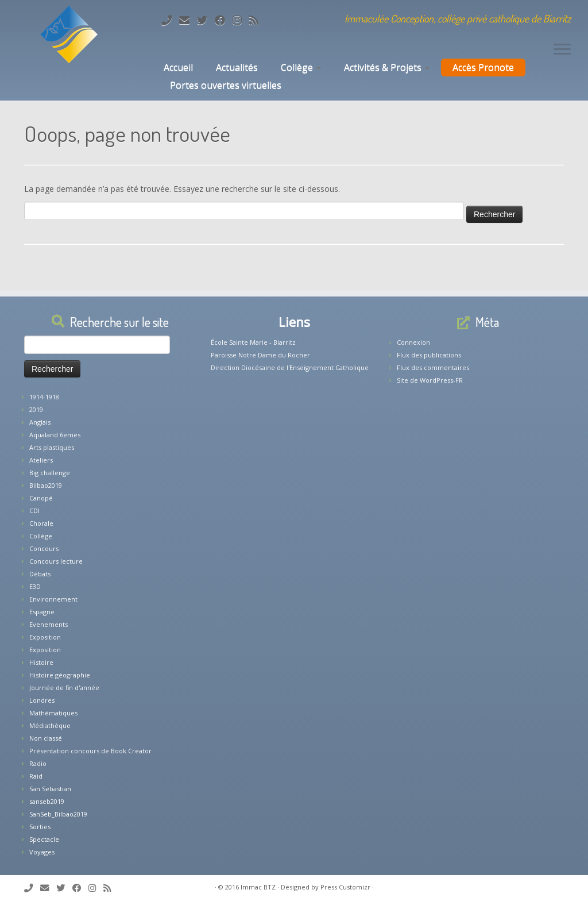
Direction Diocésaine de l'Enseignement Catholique (290, 367)
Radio (38, 763)
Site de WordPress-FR (430, 380)
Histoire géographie (60, 675)
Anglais (40, 422)
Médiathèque (50, 725)
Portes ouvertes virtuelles (226, 85)
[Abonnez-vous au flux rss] (258, 20)
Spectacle (44, 839)
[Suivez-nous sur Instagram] (241, 20)
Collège (301, 67)
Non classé (46, 738)
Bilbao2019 (46, 485)
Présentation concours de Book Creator (90, 751)
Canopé (41, 498)
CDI (34, 511)
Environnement (53, 599)
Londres (42, 700)
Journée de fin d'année (64, 688)
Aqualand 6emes (55, 435)
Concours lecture (56, 561)
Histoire (41, 662)
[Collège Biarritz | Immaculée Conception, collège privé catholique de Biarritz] (69, 34)
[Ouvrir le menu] (562, 50)
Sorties (40, 827)
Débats (40, 574)
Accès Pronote (483, 67)
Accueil (177, 67)
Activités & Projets (387, 67)
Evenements (49, 624)
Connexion (413, 342)
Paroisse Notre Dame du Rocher (260, 355)
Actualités (237, 67)
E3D (35, 586)
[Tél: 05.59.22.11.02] (170, 20)
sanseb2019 (47, 801)
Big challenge (50, 473)
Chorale (41, 523)
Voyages (42, 852)
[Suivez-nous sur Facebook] (224, 20)
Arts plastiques (52, 447)
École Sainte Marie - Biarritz (253, 342)
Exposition (45, 637)
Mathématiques (53, 713)
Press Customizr (345, 887)
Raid (36, 776)
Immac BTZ (258, 887)
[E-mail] (188, 20)
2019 (36, 409)
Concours (44, 548)
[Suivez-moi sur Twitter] (206, 20)
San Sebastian (50, 789)
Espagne (42, 612)
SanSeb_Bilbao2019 (58, 814)
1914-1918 (44, 397)
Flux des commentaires (433, 367)
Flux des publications (429, 355)
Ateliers (41, 460)
